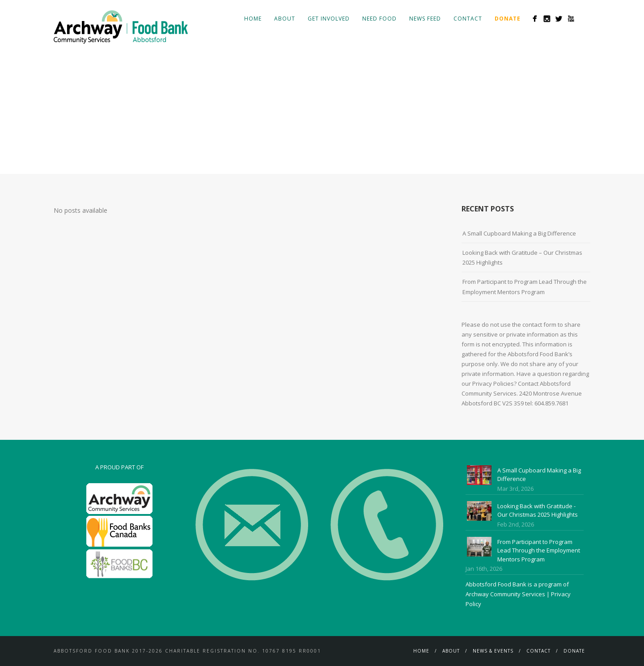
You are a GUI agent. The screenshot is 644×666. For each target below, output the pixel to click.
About (285, 19)
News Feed (425, 19)
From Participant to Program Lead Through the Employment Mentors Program (525, 287)
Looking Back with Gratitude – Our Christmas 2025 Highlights (522, 257)
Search (585, 18)
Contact (468, 19)
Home (253, 19)
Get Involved (329, 19)
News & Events (493, 651)
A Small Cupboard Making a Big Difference (519, 233)
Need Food (379, 19)
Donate (574, 651)
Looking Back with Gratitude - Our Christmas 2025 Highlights (538, 510)
